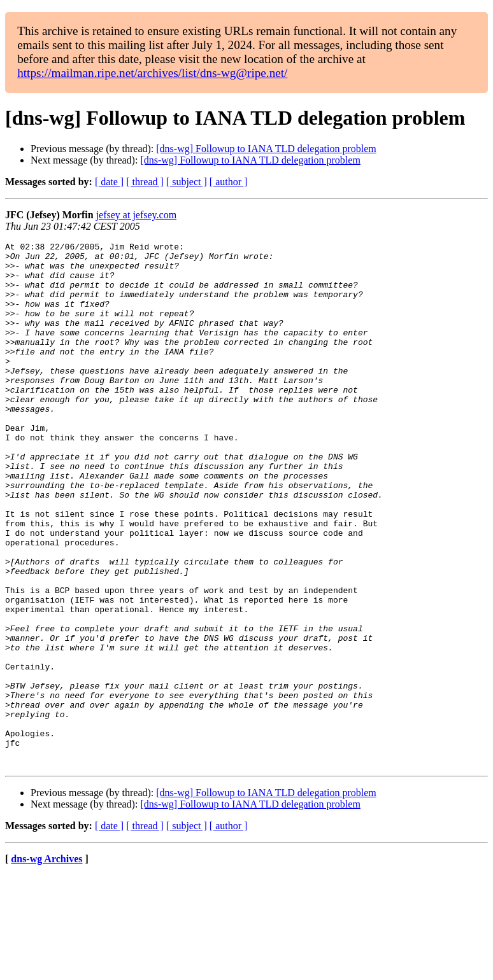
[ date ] (109, 182)
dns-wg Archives (46, 964)
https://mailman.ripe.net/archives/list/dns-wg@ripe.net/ (152, 73)
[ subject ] (187, 182)
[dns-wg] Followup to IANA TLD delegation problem (266, 149)
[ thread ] (145, 182)
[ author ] (229, 182)
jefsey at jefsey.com (136, 215)
